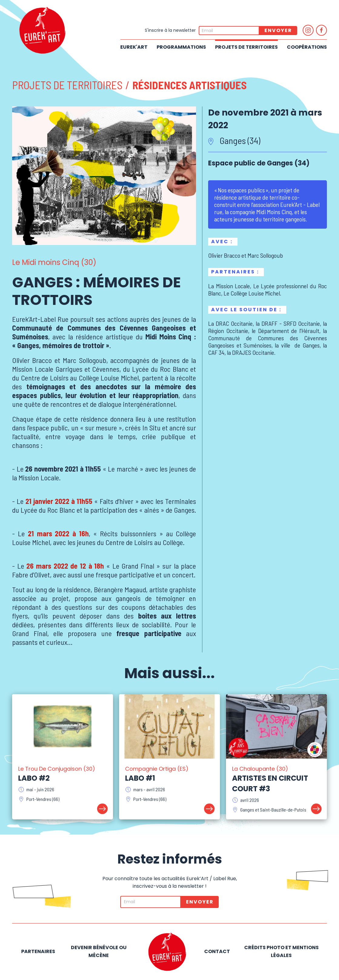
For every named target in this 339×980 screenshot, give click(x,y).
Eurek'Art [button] (134, 47)
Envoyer (278, 30)
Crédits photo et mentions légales (281, 951)
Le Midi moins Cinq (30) (54, 262)
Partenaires (38, 951)
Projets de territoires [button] (246, 47)
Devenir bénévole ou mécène (99, 951)
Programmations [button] (181, 47)
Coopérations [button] (307, 47)
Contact (217, 951)
